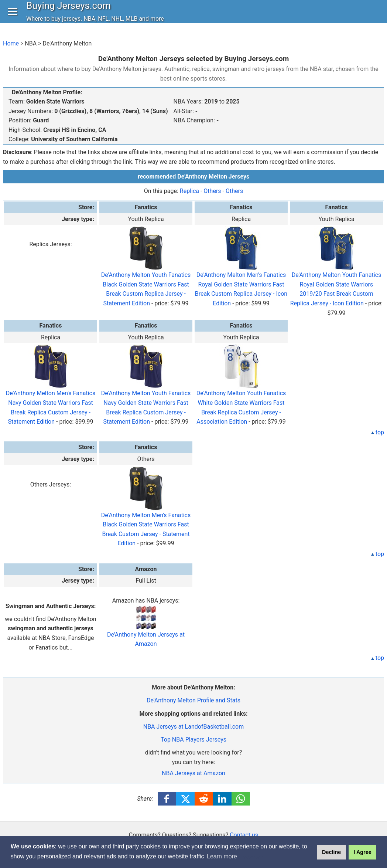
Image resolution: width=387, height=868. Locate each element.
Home (11, 43)
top (378, 432)
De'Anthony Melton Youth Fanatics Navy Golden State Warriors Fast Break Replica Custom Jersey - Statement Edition (146, 394)
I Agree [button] (362, 852)
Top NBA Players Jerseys (193, 740)
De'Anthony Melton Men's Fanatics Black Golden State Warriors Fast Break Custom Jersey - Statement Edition (146, 516)
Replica (189, 191)
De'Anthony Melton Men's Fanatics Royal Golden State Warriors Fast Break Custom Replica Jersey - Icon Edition (241, 275)
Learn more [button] (222, 856)
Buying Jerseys (70, 13)
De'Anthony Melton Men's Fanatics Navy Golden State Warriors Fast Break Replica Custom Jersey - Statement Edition (51, 394)
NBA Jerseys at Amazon (193, 773)
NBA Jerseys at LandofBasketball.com (194, 727)
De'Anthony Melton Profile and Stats (193, 700)
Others (212, 191)
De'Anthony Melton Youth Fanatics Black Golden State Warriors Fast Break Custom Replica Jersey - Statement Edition (146, 275)
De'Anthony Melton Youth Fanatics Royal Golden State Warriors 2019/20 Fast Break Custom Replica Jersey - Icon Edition (336, 275)
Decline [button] (331, 852)
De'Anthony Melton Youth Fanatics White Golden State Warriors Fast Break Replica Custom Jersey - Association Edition (241, 394)
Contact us (244, 835)
